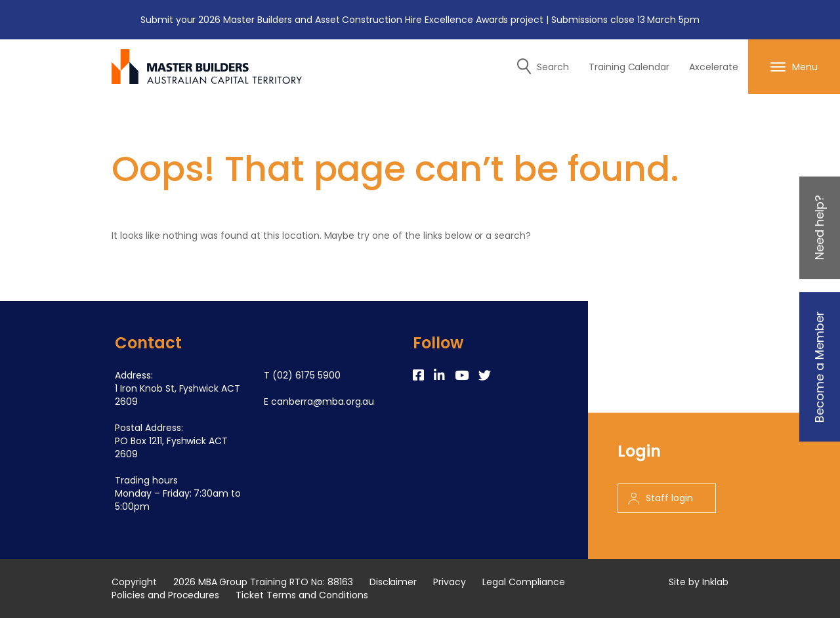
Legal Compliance (524, 582)
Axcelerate (714, 67)
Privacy (450, 582)
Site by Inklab (699, 582)
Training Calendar (629, 67)
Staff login (661, 498)
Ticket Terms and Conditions (302, 595)
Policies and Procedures (165, 595)
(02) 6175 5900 (306, 375)
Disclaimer (393, 582)
